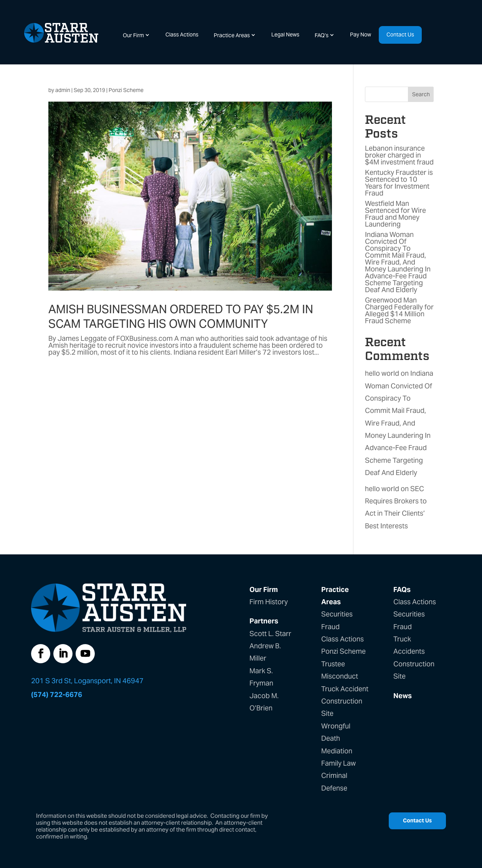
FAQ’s (322, 35)
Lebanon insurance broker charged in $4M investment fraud (399, 155)
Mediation (337, 751)
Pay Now (361, 35)
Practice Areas (232, 35)
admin (63, 90)
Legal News (285, 35)
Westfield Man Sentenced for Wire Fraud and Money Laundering (395, 214)
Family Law (338, 763)
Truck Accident (345, 689)
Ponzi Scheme (126, 90)
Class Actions (182, 35)
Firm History (269, 602)
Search (421, 94)
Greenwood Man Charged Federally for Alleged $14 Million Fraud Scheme (399, 310)
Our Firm (133, 35)
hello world (382, 373)
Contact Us (400, 35)
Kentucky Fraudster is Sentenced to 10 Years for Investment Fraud (399, 183)
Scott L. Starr (270, 634)
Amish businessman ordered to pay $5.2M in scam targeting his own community (181, 316)
